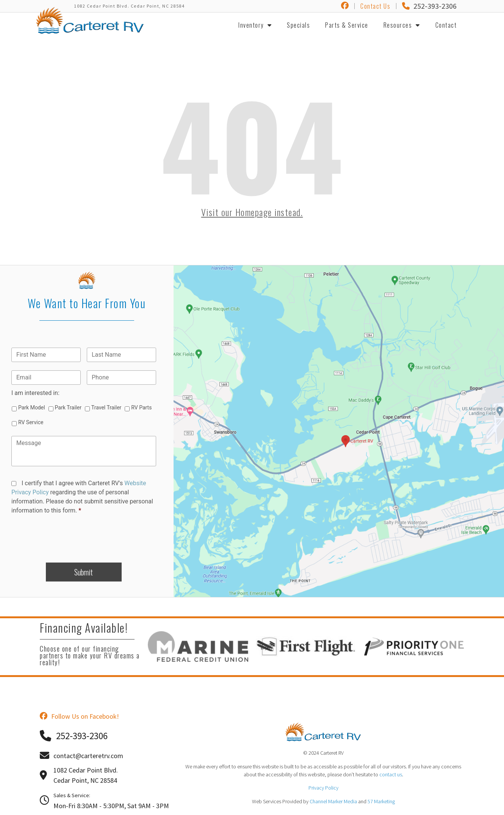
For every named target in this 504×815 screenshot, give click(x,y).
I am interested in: (35, 393)
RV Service (31, 422)
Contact (446, 25)
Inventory (255, 25)
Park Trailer (68, 407)
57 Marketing (381, 801)
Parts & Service (347, 25)
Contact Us (375, 6)
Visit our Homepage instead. (252, 212)
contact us (391, 774)
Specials (298, 25)
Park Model (32, 407)
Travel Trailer (106, 407)
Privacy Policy (323, 788)
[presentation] (84, 536)
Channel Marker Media (333, 801)
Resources (402, 25)
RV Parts (141, 407)
